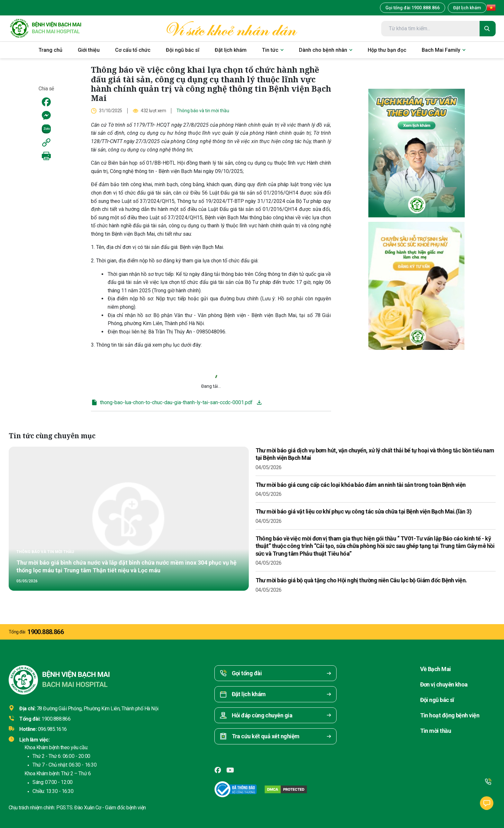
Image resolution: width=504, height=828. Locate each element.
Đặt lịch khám (467, 8)
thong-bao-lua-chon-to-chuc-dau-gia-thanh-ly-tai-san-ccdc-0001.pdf (172, 402)
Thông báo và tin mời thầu (203, 111)
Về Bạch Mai (436, 669)
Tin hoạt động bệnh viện (450, 715)
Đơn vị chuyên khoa (444, 684)
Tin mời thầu (436, 731)
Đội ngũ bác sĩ (437, 700)
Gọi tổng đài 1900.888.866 (413, 8)
